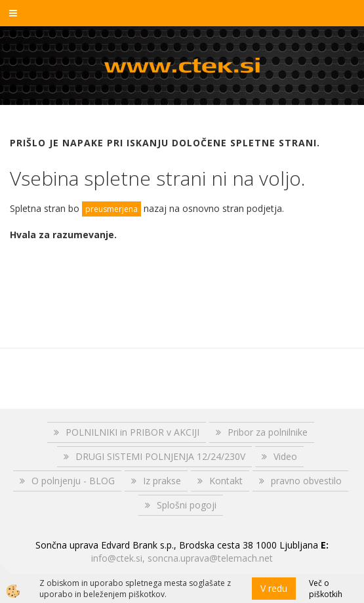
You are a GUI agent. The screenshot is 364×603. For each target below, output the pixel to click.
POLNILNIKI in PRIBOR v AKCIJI (132, 432)
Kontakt (226, 481)
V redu (274, 588)
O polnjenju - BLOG (73, 481)
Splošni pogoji (187, 505)
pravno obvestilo (306, 481)
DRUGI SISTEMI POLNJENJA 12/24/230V (160, 456)
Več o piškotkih (326, 589)
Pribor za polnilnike (268, 432)
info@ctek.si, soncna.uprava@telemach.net (182, 558)
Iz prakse (162, 481)
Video (285, 456)
